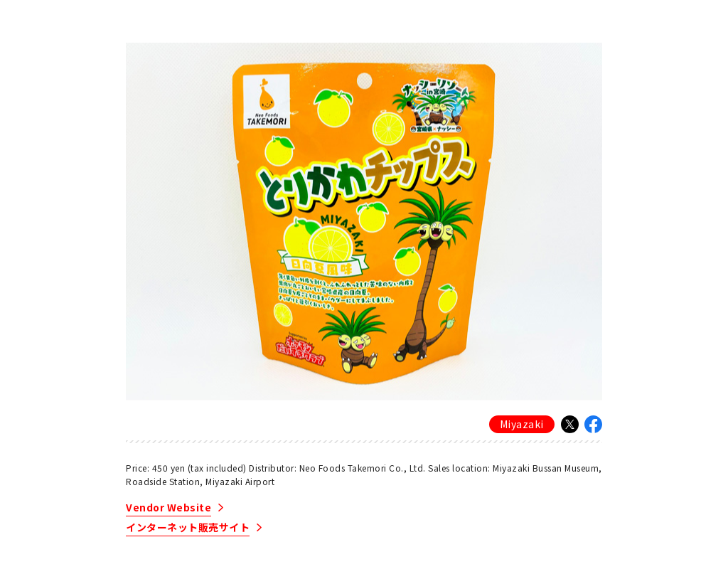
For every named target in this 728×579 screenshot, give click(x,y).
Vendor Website (168, 508)
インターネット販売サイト (188, 528)
